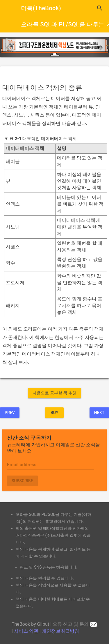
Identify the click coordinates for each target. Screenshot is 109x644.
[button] (8, 47)
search (100, 8)
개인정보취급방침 (60, 631)
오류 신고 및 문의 (75, 624)
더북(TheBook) (41, 8)
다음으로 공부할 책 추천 (54, 393)
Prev (10, 413)
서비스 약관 (26, 631)
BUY (54, 413)
